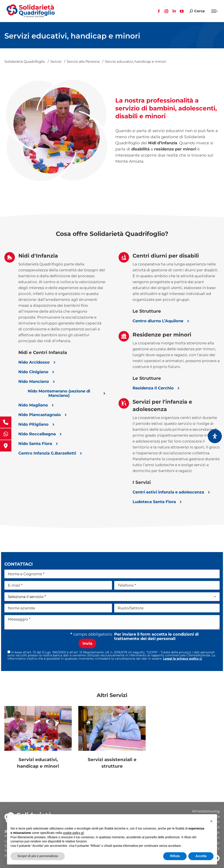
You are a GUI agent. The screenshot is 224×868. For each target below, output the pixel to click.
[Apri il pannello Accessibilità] (215, 436)
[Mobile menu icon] (214, 11)
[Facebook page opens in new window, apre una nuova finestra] (159, 11)
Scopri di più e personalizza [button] (38, 856)
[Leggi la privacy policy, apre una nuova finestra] (183, 659)
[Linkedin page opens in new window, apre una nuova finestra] (174, 11)
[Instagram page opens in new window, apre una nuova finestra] (166, 11)
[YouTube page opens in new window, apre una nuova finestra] (182, 11)
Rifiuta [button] (175, 856)
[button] (211, 821)
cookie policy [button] (73, 833)
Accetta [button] (201, 856)
